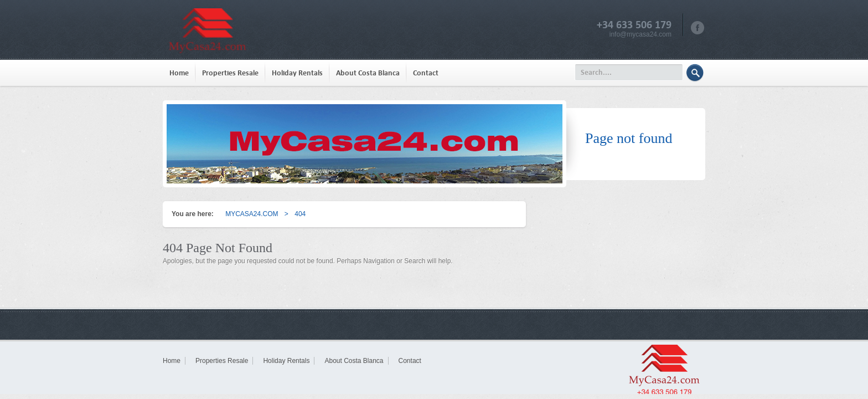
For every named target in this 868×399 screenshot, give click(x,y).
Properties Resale (230, 73)
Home (179, 73)
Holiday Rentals (297, 73)
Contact (426, 73)
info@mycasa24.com (640, 34)
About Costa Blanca (368, 73)
